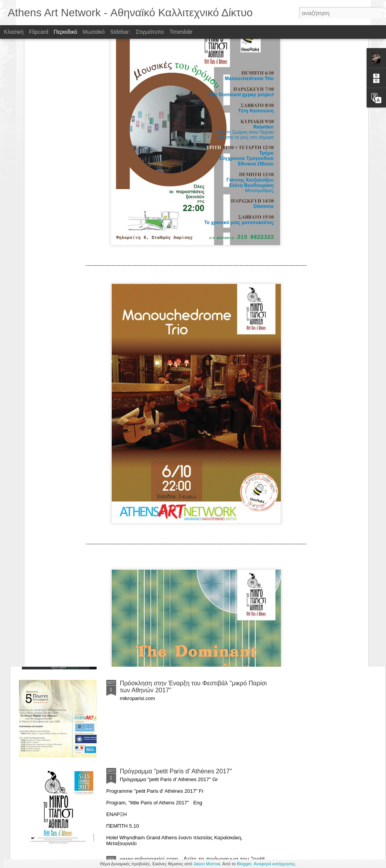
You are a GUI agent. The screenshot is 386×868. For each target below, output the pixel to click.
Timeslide (181, 32)
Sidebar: (120, 32)
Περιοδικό (65, 32)
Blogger (244, 864)
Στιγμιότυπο (150, 32)
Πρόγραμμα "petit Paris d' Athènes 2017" (176, 771)
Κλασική (14, 32)
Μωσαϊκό (94, 32)
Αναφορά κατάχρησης (274, 864)
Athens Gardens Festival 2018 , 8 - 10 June (180, 595)
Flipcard (39, 32)
